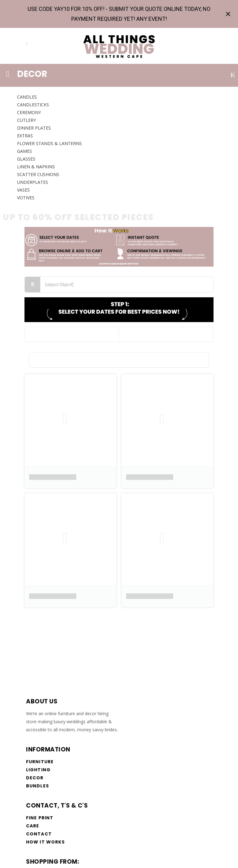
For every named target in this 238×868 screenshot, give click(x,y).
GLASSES (26, 159)
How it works (45, 842)
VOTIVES (26, 198)
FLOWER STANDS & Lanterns (49, 143)
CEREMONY (29, 112)
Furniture (40, 762)
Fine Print (40, 818)
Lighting (38, 770)
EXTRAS (25, 136)
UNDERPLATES (33, 182)
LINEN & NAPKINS (36, 167)
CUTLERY (26, 120)
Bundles (37, 786)
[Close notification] (228, 14)
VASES (23, 190)
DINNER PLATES (34, 128)
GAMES (24, 151)
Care (33, 826)
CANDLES (27, 97)
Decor (35, 778)
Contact (39, 834)
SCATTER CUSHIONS (38, 174)
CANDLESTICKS (33, 105)
